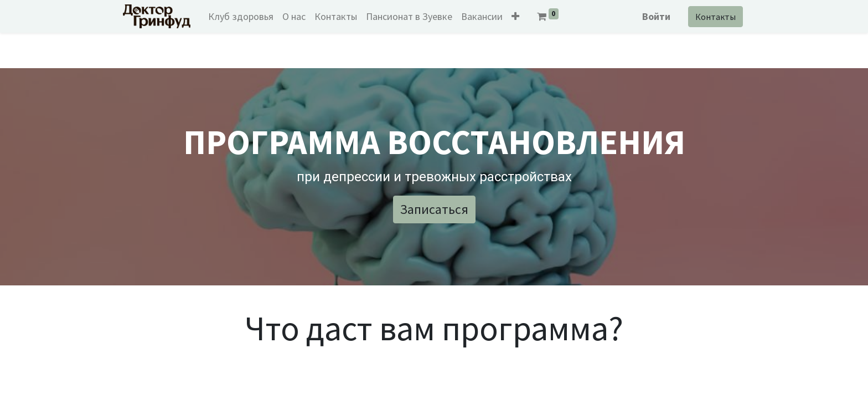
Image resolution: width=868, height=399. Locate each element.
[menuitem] (245, 16)
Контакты (712, 17)
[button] (519, 16)
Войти (652, 16)
